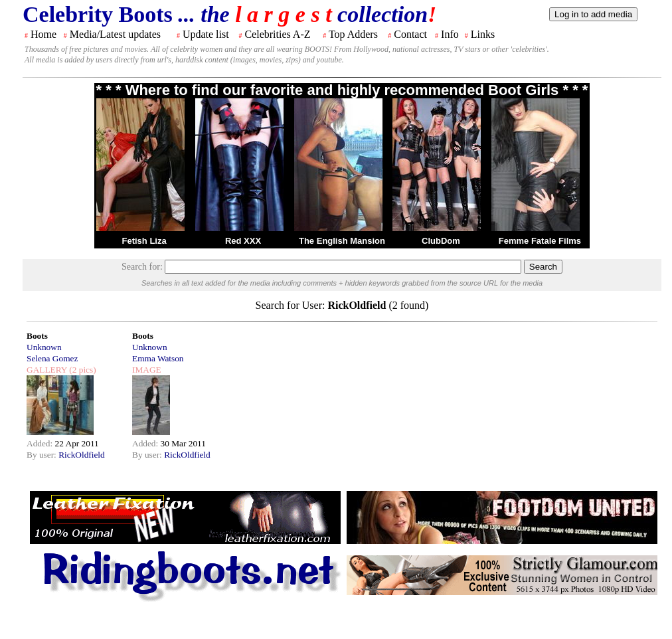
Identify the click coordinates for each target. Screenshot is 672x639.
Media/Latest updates (115, 34)
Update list (206, 34)
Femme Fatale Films (540, 241)
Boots (37, 336)
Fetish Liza (144, 241)
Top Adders (353, 34)
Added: (41, 443)
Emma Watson (158, 358)
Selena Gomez (52, 358)
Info (450, 34)
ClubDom (441, 241)
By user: (42, 455)
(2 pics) (82, 370)
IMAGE (147, 370)
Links (483, 34)
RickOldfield (82, 455)
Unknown (44, 347)
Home (43, 34)
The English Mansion (342, 241)
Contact (410, 34)
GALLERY (47, 370)
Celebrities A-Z (277, 34)
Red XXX (243, 241)
